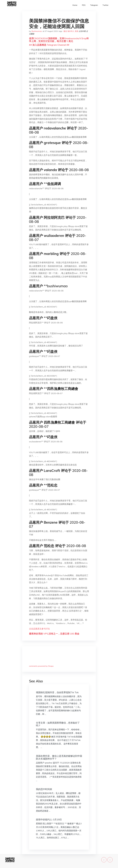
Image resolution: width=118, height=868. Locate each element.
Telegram (94, 5)
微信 (65, 31)
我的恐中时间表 (44, 789)
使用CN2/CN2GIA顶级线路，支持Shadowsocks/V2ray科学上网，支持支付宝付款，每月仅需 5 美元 (59, 40)
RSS (84, 5)
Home (75, 5)
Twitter (105, 5)
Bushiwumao (37, 31)
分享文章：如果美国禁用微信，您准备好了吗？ (58, 724)
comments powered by (41, 666)
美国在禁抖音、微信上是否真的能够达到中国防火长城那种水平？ (59, 757)
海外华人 (71, 31)
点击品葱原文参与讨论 (39, 629)
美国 (77, 31)
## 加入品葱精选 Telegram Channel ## (49, 45)
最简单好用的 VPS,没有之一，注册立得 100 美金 (54, 634)
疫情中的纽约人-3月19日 (49, 819)
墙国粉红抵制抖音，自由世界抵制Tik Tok (57, 692)
